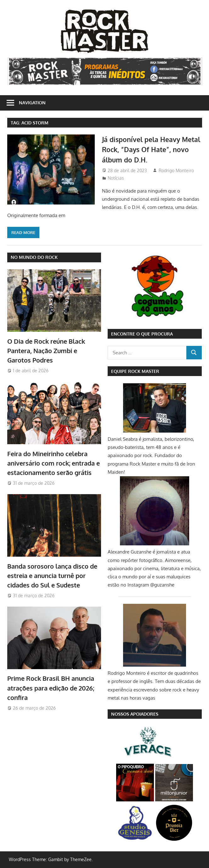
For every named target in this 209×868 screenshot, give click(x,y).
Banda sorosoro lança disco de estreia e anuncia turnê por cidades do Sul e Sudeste (52, 576)
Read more (23, 232)
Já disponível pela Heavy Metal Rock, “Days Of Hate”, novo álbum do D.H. (148, 149)
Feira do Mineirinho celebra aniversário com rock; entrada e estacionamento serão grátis (54, 463)
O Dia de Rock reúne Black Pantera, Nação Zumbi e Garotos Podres (46, 351)
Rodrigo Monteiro (176, 170)
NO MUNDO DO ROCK (34, 257)
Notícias (116, 178)
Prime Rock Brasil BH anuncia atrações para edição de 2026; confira (51, 688)
